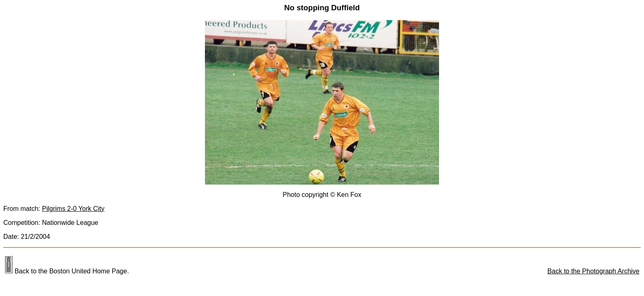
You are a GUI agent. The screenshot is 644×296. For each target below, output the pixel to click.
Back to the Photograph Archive (593, 271)
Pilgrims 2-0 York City (73, 209)
